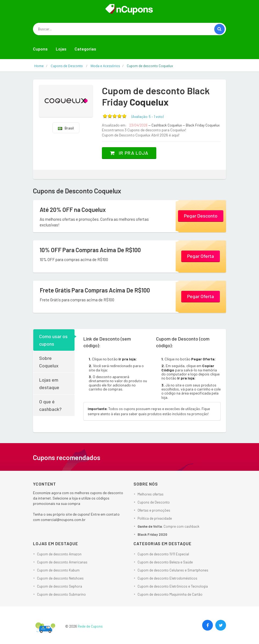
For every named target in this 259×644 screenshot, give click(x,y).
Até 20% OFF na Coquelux (73, 209)
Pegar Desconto (201, 216)
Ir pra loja (129, 153)
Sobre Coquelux (49, 362)
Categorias (85, 49)
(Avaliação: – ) (147, 117)
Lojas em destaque (49, 383)
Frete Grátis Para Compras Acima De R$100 (95, 290)
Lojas (61, 49)
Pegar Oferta (201, 256)
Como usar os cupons (53, 340)
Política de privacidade (155, 518)
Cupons (40, 49)
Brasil (66, 128)
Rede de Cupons (90, 626)
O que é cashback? (50, 405)
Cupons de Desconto (154, 502)
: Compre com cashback (169, 526)
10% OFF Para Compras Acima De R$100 (90, 250)
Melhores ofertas (151, 494)
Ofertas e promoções (154, 510)
